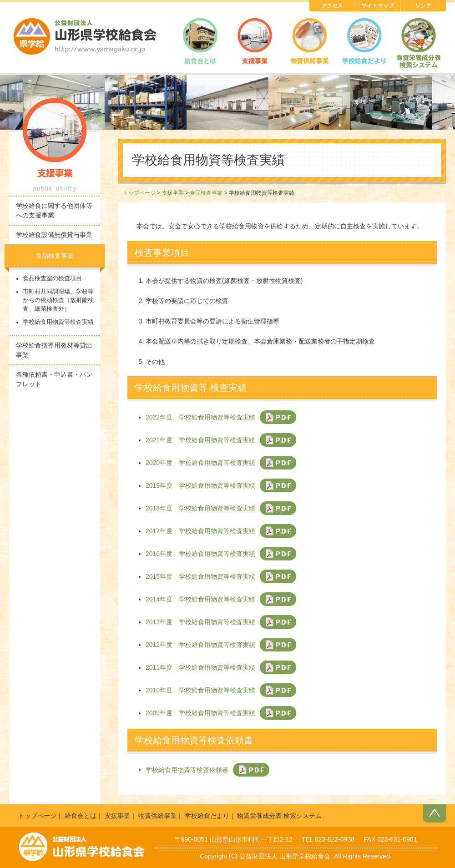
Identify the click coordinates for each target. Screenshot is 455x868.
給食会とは (81, 816)
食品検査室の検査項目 (52, 278)
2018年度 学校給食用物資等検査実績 (200, 508)
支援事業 (173, 193)
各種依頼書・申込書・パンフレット (54, 379)
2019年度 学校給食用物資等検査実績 (200, 485)
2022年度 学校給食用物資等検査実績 (200, 417)
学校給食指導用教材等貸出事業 (54, 350)
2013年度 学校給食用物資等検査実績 (200, 622)
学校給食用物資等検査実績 (58, 322)
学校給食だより (207, 816)
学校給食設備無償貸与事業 (54, 235)
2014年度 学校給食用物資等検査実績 (200, 599)
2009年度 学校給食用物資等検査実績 (200, 713)
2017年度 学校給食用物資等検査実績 (200, 531)
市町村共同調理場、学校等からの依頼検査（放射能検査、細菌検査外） (58, 300)
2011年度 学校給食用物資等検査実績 (200, 667)
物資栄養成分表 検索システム (279, 816)
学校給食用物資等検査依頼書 (187, 770)
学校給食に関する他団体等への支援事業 (54, 210)
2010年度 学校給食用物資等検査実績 (200, 690)
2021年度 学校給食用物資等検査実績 (200, 440)
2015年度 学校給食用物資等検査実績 (200, 576)
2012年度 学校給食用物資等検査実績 (200, 645)
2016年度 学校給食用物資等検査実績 (200, 554)
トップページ (139, 193)
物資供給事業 (157, 816)
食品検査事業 (206, 193)
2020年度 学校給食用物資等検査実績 (200, 463)
